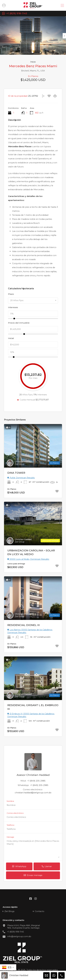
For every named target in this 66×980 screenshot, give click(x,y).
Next (64, 36)
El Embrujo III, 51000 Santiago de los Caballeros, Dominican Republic (31, 715)
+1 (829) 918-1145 (17, 14)
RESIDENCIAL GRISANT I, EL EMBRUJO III (33, 707)
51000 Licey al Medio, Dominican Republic (28, 559)
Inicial (11, 338)
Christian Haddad (23, 462)
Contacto (40, 911)
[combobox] (33, 300)
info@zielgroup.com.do (19, 936)
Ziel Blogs (9, 911)
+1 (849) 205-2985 (36, 781)
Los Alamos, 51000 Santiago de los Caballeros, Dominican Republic (30, 631)
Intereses (13, 307)
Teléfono (11, 825)
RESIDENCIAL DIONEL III (24, 625)
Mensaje (10, 837)
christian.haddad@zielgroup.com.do (33, 793)
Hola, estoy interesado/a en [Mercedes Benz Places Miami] (33, 849)
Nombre (10, 801)
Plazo (11, 294)
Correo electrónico (15, 813)
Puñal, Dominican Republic (21, 478)
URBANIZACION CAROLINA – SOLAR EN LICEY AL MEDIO (31, 552)
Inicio (33, 62)
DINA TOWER (16, 473)
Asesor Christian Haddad (33, 775)
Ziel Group (20, 464)
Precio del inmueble (19, 323)
